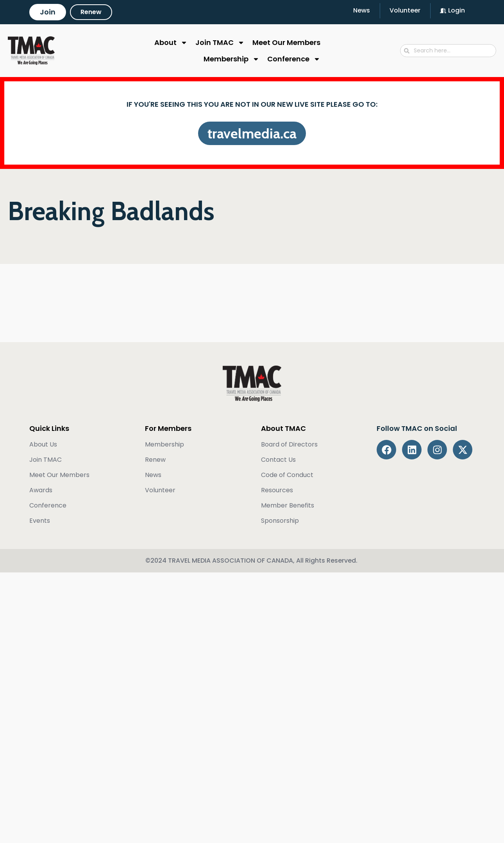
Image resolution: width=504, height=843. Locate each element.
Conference (294, 59)
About (171, 43)
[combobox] (448, 51)
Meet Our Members (286, 42)
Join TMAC (220, 43)
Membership (231, 59)
